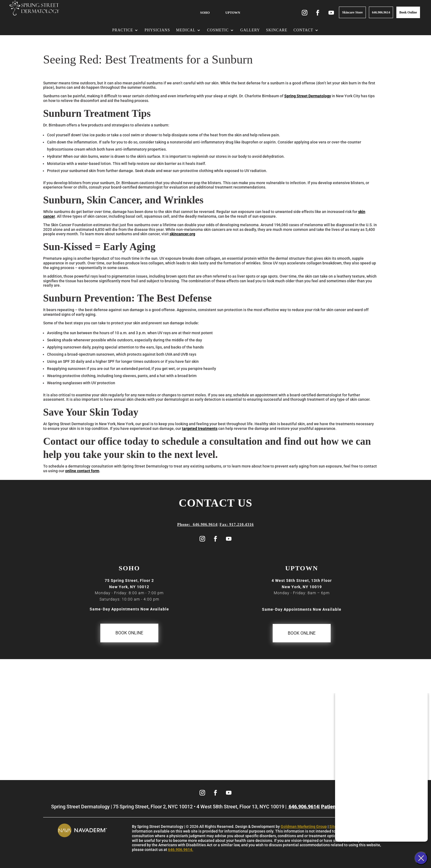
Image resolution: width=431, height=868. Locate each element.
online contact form (82, 471)
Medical (186, 30)
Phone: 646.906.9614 (197, 525)
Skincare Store (352, 12)
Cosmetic (218, 30)
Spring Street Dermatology (308, 96)
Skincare (277, 30)
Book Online (408, 12)
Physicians (157, 30)
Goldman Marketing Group (304, 826)
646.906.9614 (381, 12)
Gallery (250, 30)
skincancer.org (182, 234)
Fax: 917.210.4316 (237, 525)
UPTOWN (233, 13)
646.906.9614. (181, 850)
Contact (303, 30)
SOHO (205, 13)
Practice (123, 30)
